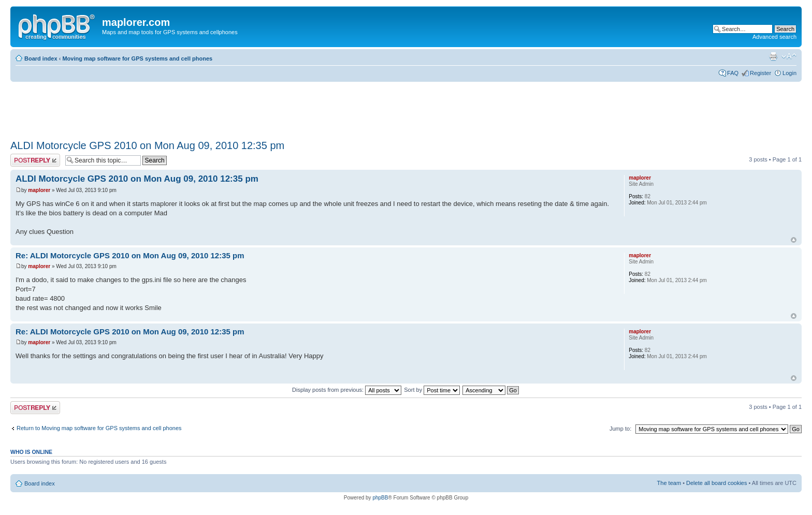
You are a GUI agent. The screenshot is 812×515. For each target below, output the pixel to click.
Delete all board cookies (716, 483)
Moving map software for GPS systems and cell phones (137, 58)
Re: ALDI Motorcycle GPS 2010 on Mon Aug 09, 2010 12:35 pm (130, 255)
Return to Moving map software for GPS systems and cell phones (99, 428)
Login (789, 73)
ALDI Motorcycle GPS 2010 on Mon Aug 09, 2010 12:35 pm (147, 145)
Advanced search (774, 37)
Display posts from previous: (347, 390)
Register (760, 73)
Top (794, 240)
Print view (773, 56)
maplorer (39, 190)
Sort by (432, 390)
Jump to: (620, 429)
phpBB (380, 498)
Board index (41, 58)
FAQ (733, 73)
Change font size (789, 56)
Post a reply (35, 160)
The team (669, 483)
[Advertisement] (199, 107)
